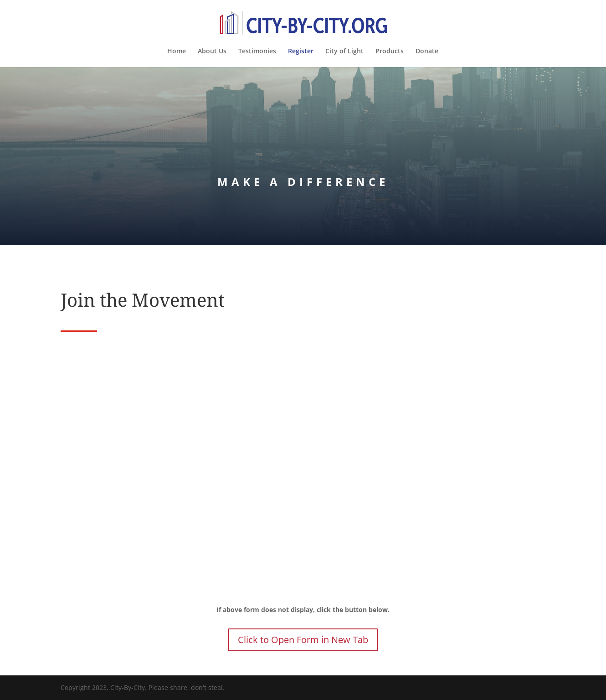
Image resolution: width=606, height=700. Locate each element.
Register (301, 51)
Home (177, 51)
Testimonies (257, 51)
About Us (212, 51)
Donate (427, 51)
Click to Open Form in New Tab (303, 640)
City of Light (344, 51)
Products (390, 51)
